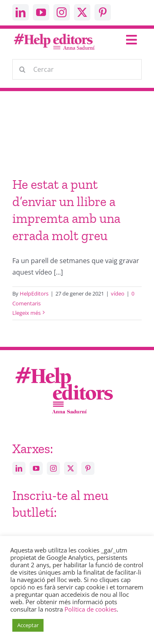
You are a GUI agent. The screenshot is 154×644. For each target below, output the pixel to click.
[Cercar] (77, 69)
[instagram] (62, 12)
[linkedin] (21, 12)
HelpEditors (34, 293)
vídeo (118, 293)
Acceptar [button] (28, 625)
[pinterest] (103, 12)
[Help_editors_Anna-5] (64, 366)
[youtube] (41, 12)
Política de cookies (91, 609)
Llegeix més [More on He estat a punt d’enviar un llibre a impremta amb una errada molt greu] (26, 313)
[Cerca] (23, 69)
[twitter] (82, 12)
